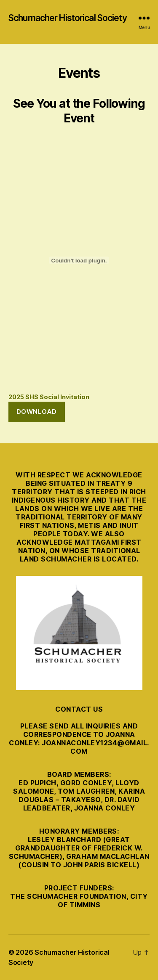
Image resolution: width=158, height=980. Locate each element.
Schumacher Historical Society (68, 18)
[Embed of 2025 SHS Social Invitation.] (79, 260)
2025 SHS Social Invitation (49, 397)
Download (37, 412)
